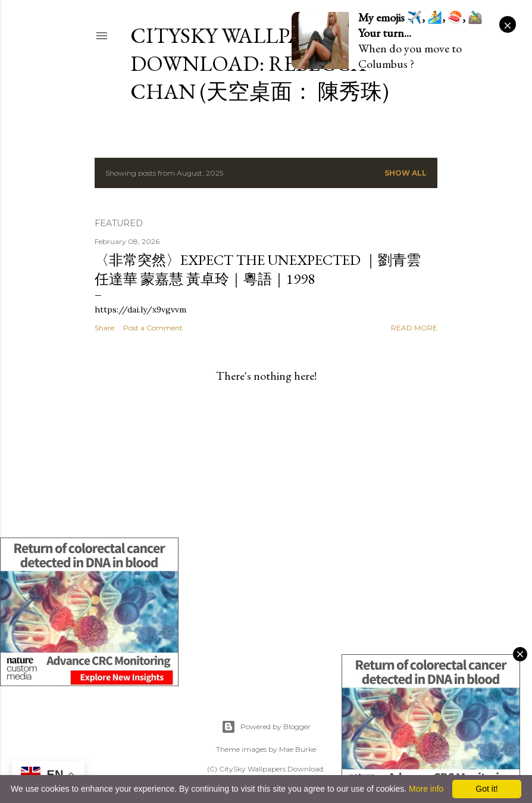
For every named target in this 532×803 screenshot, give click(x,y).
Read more (414, 328)
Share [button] (104, 328)
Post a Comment (153, 328)
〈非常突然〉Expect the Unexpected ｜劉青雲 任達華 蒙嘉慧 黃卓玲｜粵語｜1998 (258, 269)
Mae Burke (298, 749)
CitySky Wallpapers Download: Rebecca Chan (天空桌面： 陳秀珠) (259, 63)
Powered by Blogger (266, 727)
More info (426, 789)
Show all (406, 173)
